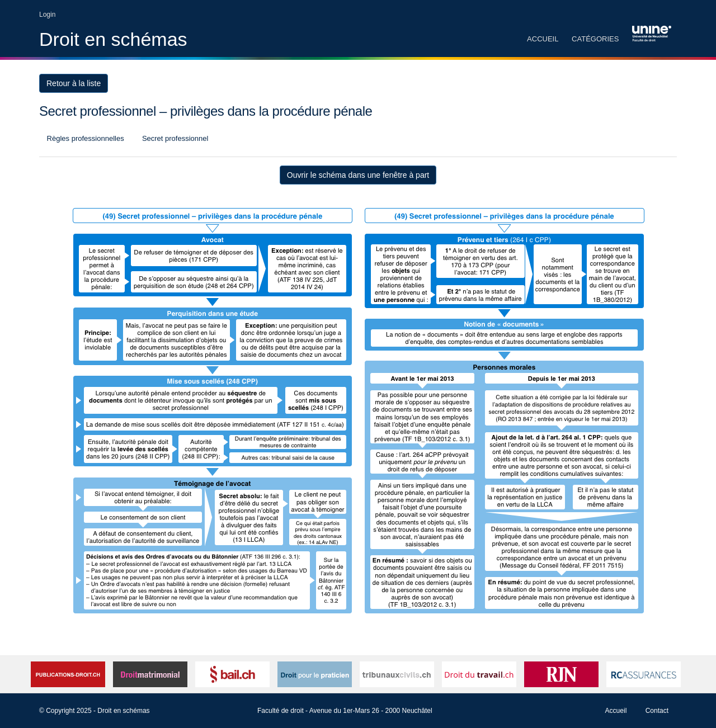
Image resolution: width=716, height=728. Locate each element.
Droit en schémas (113, 39)
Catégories (595, 39)
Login (47, 15)
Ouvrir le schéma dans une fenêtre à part (358, 175)
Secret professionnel (174, 138)
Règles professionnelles (84, 138)
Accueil (543, 39)
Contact (657, 711)
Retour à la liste (74, 83)
